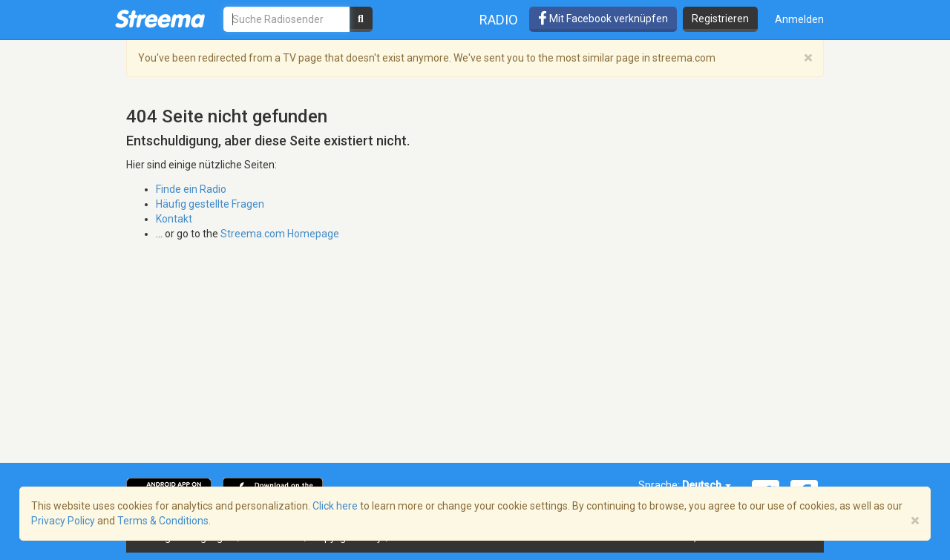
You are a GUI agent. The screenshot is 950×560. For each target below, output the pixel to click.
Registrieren (720, 19)
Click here (335, 506)
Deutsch (707, 485)
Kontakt (174, 219)
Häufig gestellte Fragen (210, 204)
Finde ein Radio (191, 189)
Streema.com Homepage (280, 234)
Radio (499, 20)
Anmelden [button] (799, 19)
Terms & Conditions (163, 521)
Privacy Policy (63, 521)
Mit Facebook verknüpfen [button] (603, 19)
